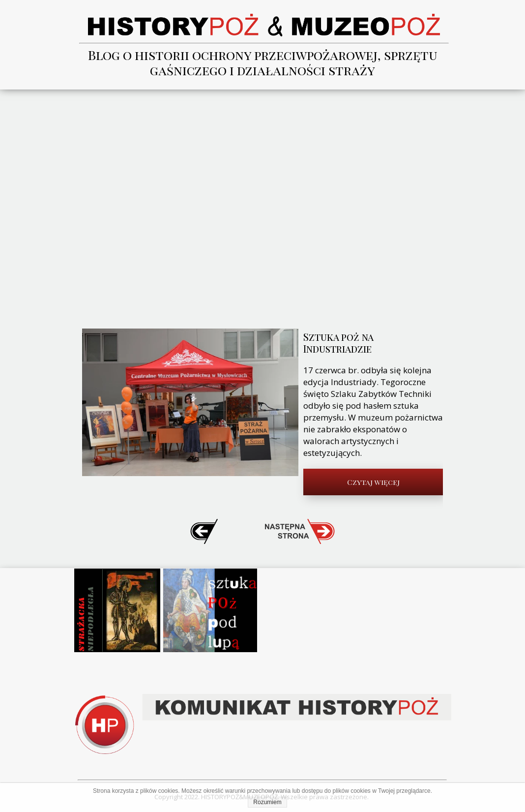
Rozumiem (267, 802)
